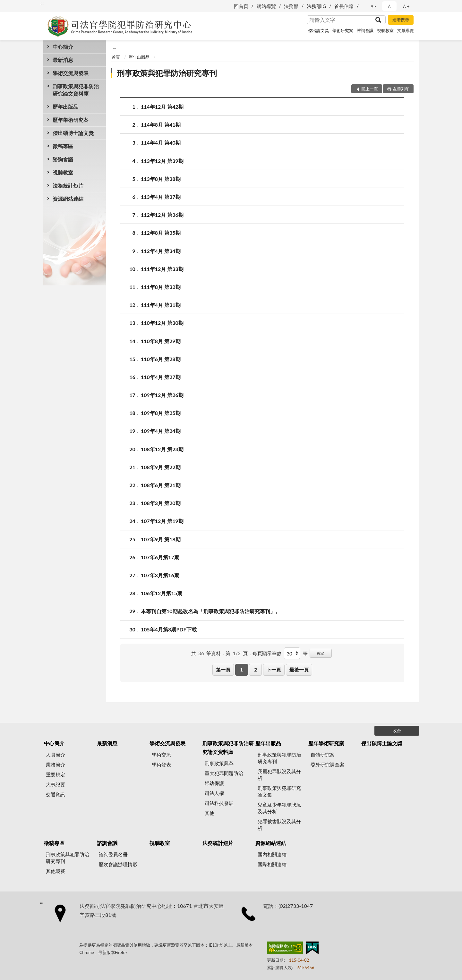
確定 (321, 653)
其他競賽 (56, 871)
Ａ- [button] (373, 6)
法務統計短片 (68, 186)
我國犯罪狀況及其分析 (279, 775)
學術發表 (161, 765)
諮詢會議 (365, 30)
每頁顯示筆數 (267, 653)
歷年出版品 (65, 107)
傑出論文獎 (318, 30)
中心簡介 (63, 47)
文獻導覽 (406, 30)
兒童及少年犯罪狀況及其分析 (279, 808)
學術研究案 (343, 30)
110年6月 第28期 (161, 359)
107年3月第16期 (160, 575)
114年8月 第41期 (161, 125)
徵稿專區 (63, 146)
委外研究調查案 (327, 765)
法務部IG (316, 6)
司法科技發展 (219, 803)
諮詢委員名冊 (113, 854)
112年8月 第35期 (161, 233)
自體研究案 (323, 755)
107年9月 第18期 (161, 539)
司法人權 (214, 793)
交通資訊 (56, 794)
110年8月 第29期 (161, 341)
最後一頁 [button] (299, 670)
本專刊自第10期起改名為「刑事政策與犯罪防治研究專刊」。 (211, 611)
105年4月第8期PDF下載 (169, 629)
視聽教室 (385, 30)
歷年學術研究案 (71, 120)
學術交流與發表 (71, 73)
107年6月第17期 (160, 557)
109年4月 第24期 (161, 431)
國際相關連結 (272, 864)
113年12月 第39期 (162, 161)
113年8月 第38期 (161, 179)
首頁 (116, 57)
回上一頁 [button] (370, 89)
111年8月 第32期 (161, 287)
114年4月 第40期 (161, 143)
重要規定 (56, 774)
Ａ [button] (389, 6)
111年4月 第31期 (161, 305)
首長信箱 (344, 6)
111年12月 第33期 (162, 269)
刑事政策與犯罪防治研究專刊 (167, 73)
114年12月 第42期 (162, 107)
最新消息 (63, 60)
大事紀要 (56, 784)
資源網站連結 (68, 199)
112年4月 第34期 (161, 251)
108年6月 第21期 (161, 485)
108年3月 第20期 (161, 503)
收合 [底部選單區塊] (397, 731)
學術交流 (161, 755)
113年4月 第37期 (161, 197)
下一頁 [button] (274, 670)
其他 (210, 813)
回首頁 (241, 6)
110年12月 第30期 (162, 323)
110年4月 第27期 (161, 377)
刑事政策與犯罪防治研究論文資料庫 (76, 90)
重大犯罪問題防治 (224, 773)
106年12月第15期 (162, 593)
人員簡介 (56, 755)
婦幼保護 (214, 783)
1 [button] (241, 670)
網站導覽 (266, 6)
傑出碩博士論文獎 (73, 133)
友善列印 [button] (401, 89)
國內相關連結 (272, 854)
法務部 (291, 6)
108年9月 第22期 (161, 467)
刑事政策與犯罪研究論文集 (279, 791)
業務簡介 (56, 765)
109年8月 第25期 (161, 413)
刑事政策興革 (219, 763)
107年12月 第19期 (162, 521)
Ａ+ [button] (406, 6)
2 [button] (256, 670)
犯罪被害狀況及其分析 (279, 825)
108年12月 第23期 (162, 449)
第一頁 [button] (223, 670)
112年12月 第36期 (162, 215)
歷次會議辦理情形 (118, 864)
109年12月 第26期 (162, 395)
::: (42, 3)
